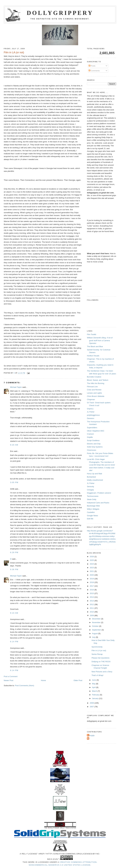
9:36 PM (14, 569)
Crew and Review (94, 390)
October (96, 626)
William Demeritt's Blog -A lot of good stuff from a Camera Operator (100, 340)
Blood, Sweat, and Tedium (98, 380)
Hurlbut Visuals (93, 356)
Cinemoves (92, 450)
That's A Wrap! (98, 675)
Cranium (90, 434)
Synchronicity (97, 647)
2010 (92, 612)
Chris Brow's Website (96, 396)
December (97, 619)
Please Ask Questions (100, 658)
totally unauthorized (95, 480)
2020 (92, 575)
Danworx (91, 418)
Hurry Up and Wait (94, 474)
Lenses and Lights (94, 393)
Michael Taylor (16, 387)
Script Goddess (93, 440)
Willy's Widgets (93, 509)
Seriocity (90, 487)
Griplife (90, 437)
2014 (92, 597)
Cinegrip (90, 490)
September (97, 630)
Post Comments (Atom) (25, 686)
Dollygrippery (60, 13)
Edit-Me (90, 519)
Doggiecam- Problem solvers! (99, 493)
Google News (92, 516)
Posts (92, 66)
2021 (92, 571)
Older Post (78, 680)
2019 (92, 579)
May (94, 684)
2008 (92, 703)
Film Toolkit (92, 334)
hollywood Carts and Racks (98, 503)
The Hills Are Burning (96, 383)
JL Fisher (91, 412)
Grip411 (90, 409)
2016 (92, 590)
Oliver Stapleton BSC (96, 431)
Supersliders (92, 428)
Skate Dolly (92, 499)
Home (43, 680)
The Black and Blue (95, 346)
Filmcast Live (92, 387)
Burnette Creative (94, 377)
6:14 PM (14, 642)
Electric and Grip (94, 444)
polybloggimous (93, 415)
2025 (92, 560)
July (94, 637)
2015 (92, 593)
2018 (92, 582)
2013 (92, 601)
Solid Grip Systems (95, 447)
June (94, 680)
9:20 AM (14, 445)
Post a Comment (11, 676)
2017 (92, 586)
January (96, 698)
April (94, 687)
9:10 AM (14, 613)
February (96, 695)
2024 (92, 564)
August (95, 633)
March (95, 691)
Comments (94, 71)
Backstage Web (93, 506)
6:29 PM (14, 552)
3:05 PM (14, 482)
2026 (92, 557)
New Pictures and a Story (102, 672)
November (97, 622)
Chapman (91, 399)
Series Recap (97, 654)
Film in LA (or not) (99, 651)
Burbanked (91, 477)
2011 (92, 608)
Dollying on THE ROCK (101, 662)
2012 (92, 604)
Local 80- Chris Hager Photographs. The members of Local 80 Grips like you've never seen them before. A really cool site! (101, 465)
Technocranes (93, 496)
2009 (92, 615)
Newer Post (9, 680)
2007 (92, 707)
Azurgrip (91, 735)
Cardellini (91, 512)
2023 (92, 568)
